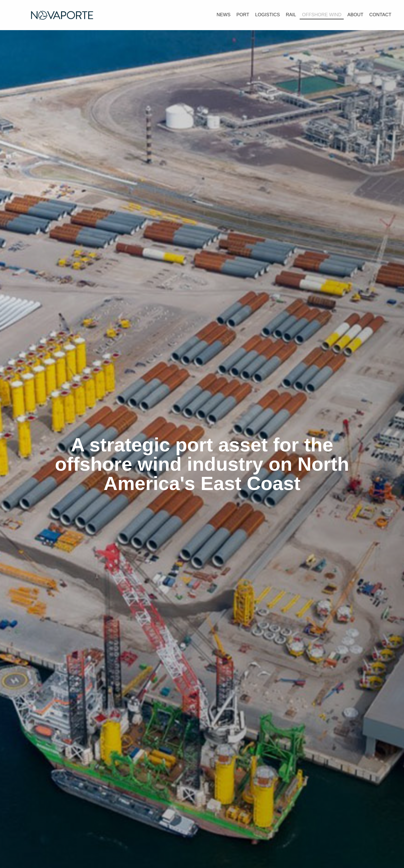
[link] (224, 14)
